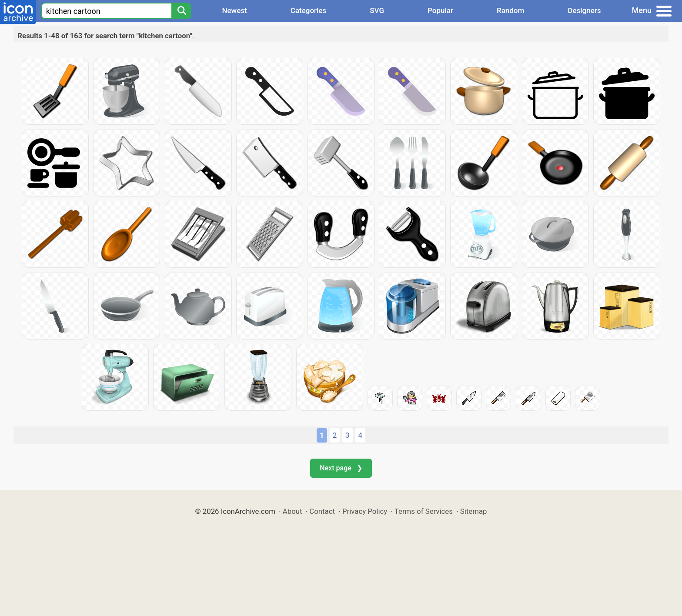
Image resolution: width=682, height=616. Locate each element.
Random (510, 10)
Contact (322, 511)
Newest (234, 10)
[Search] (181, 11)
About (293, 511)
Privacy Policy (365, 511)
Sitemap (474, 511)
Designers (584, 10)
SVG (377, 10)
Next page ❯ (341, 468)
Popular (440, 10)
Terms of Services (424, 511)
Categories (309, 10)
